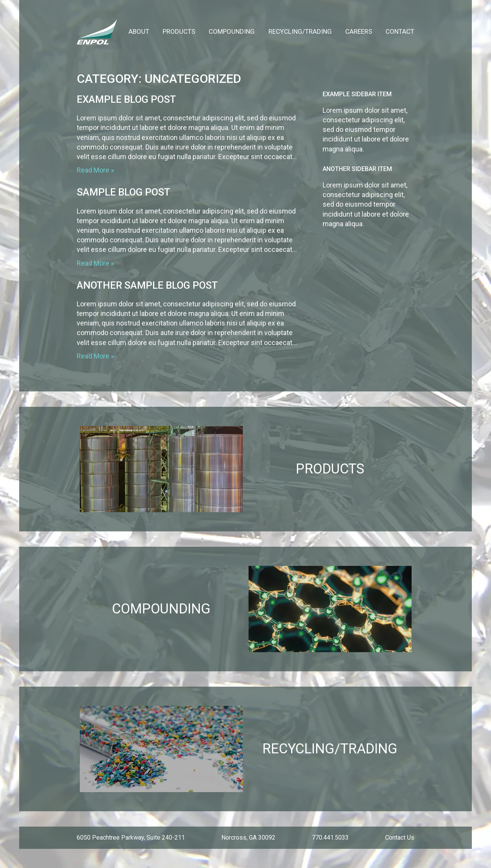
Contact (400, 31)
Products (179, 31)
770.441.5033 (330, 838)
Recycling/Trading (300, 31)
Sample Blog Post (124, 192)
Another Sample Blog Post (147, 285)
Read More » (95, 170)
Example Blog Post (126, 99)
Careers (359, 31)
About (139, 31)
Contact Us (400, 838)
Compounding (232, 31)
